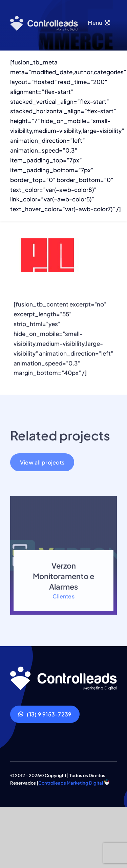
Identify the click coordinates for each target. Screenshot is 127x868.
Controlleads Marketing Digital (71, 783)
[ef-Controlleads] (63, 669)
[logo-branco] (44, 19)
